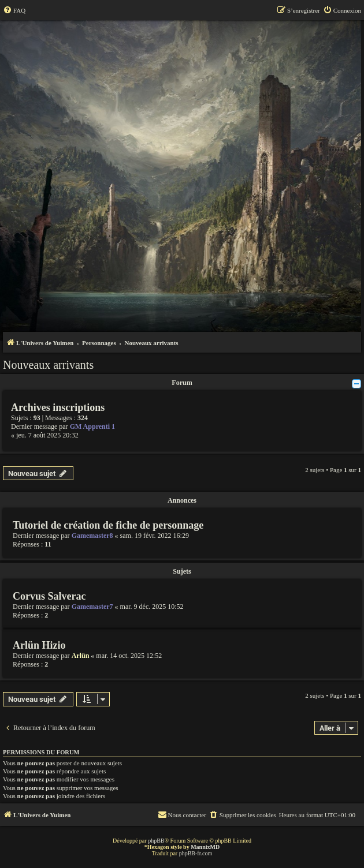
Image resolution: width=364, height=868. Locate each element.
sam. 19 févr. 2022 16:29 (155, 536)
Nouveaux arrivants (48, 365)
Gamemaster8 (92, 536)
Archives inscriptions (58, 407)
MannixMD (205, 847)
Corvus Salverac (49, 596)
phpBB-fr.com (196, 853)
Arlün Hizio (39, 645)
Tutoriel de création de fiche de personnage (108, 525)
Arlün (81, 656)
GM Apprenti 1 (92, 426)
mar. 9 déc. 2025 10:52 (152, 607)
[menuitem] (14, 10)
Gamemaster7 (92, 607)
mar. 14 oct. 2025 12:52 (129, 656)
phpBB (156, 841)
